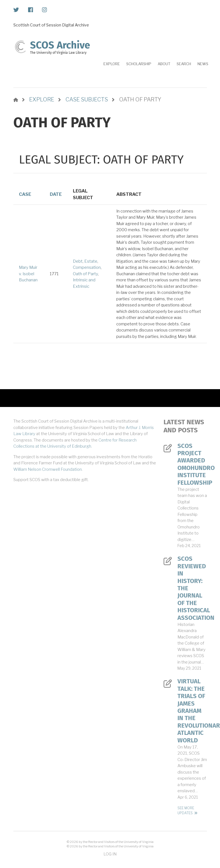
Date (56, 194)
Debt (78, 261)
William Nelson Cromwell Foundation (48, 469)
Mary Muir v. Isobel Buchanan (28, 274)
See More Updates (186, 810)
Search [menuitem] (184, 64)
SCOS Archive (60, 45)
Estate (91, 261)
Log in (110, 854)
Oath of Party (85, 274)
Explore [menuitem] (112, 64)
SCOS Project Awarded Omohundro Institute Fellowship (192, 464)
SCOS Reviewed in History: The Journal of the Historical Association (192, 588)
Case (25, 194)
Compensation (87, 267)
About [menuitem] (164, 64)
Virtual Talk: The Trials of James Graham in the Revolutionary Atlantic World (192, 711)
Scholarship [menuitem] (139, 64)
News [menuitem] (203, 64)
